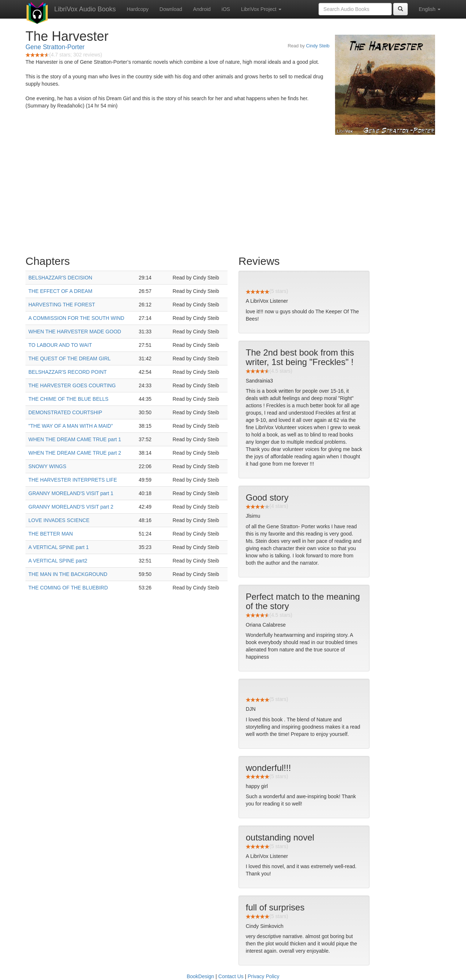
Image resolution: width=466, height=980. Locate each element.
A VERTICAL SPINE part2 (58, 561)
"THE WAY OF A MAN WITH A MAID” (71, 426)
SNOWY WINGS (47, 466)
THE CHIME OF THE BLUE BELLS (68, 399)
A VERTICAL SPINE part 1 (59, 547)
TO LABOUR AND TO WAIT (60, 345)
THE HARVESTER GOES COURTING (72, 385)
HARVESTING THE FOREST (62, 305)
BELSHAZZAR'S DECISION (60, 278)
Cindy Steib (318, 46)
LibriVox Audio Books (85, 9)
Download (171, 9)
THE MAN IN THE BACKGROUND (68, 574)
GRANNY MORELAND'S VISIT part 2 (71, 507)
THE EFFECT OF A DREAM (60, 291)
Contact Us (231, 976)
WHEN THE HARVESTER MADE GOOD (75, 332)
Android (202, 9)
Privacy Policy (263, 976)
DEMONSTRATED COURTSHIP (65, 412)
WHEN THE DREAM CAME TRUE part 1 (75, 439)
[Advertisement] (233, 193)
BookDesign (201, 976)
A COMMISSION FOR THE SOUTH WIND (76, 318)
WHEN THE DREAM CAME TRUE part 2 (75, 453)
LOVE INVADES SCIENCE (59, 520)
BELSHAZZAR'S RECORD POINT (68, 372)
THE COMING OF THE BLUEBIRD (68, 588)
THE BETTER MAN (51, 534)
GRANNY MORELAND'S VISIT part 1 (71, 493)
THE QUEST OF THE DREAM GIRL (70, 358)
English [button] (430, 9)
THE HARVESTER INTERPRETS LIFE (73, 480)
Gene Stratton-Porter (55, 47)
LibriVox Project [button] (261, 9)
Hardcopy (138, 9)
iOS (226, 9)
